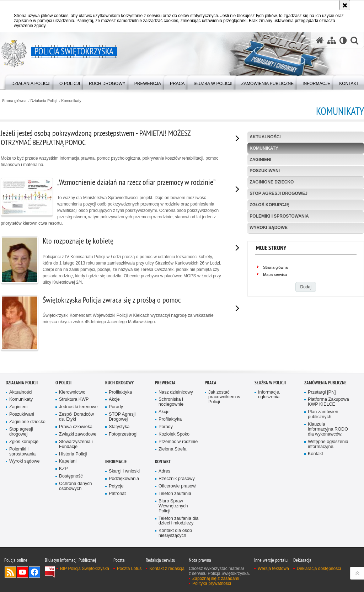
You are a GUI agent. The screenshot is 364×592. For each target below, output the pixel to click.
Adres (164, 471)
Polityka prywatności (212, 583)
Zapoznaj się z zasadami (216, 578)
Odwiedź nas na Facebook (34, 572)
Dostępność (71, 476)
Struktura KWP (74, 399)
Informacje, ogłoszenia (269, 395)
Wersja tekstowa (273, 569)
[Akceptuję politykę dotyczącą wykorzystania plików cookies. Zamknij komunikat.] (345, 5)
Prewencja (165, 383)
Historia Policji (73, 454)
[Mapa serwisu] (332, 40)
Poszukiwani (265, 171)
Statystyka (119, 427)
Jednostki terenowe (78, 407)
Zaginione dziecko (272, 182)
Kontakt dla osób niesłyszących (175, 533)
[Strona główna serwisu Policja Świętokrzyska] (320, 40)
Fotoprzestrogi (123, 434)
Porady (116, 407)
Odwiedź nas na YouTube (22, 572)
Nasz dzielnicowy (176, 392)
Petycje (116, 486)
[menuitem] (31, 82)
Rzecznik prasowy (177, 479)
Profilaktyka (120, 392)
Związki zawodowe (78, 434)
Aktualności (265, 137)
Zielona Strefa (173, 449)
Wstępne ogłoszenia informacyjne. (328, 444)
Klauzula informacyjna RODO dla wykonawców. (328, 429)
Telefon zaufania (175, 494)
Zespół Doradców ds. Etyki (76, 417)
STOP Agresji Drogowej (122, 417)
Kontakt (315, 454)
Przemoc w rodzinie (178, 442)
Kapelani (68, 461)
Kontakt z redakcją (167, 569)
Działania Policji (44, 101)
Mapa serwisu (275, 274)
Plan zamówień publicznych (323, 414)
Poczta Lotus (129, 569)
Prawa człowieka (76, 427)
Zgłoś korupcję (269, 205)
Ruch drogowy (119, 383)
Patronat (117, 494)
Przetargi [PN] (322, 392)
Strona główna (14, 101)
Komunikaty (71, 101)
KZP (63, 469)
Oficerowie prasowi (178, 486)
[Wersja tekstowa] (343, 40)
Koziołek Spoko (174, 434)
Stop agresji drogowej (278, 193)
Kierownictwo (72, 392)
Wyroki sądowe (269, 228)
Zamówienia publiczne (325, 383)
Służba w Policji (270, 383)
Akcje (114, 399)
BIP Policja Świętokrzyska (85, 569)
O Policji (63, 383)
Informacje (116, 462)
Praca (211, 383)
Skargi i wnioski (124, 471)
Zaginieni (260, 160)
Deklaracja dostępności (319, 569)
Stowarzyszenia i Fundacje (76, 444)
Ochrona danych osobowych (76, 486)
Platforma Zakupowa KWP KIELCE (328, 402)
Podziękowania (124, 479)
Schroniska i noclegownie (171, 402)
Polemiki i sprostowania (279, 216)
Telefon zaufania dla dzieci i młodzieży (178, 521)
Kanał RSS (10, 572)
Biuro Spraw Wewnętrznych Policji (173, 506)
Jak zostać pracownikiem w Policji (224, 397)
